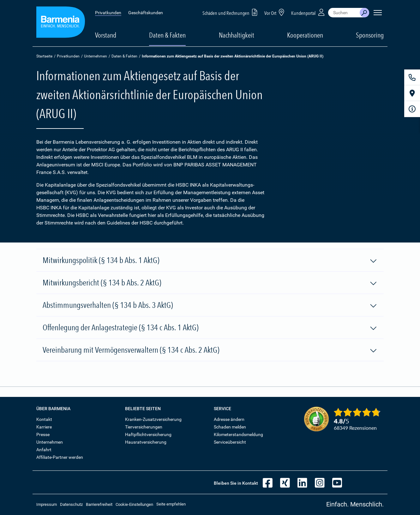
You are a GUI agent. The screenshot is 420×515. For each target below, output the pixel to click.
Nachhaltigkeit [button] (237, 35)
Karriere (44, 427)
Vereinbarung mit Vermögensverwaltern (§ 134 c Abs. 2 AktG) (210, 350)
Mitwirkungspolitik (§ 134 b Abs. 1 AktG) (210, 260)
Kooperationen (305, 35)
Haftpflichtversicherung (148, 434)
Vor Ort (275, 12)
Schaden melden (230, 427)
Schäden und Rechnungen (231, 12)
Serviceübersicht (230, 442)
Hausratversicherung (146, 442)
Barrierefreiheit (99, 504)
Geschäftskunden (146, 13)
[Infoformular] (412, 109)
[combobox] (344, 13)
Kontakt (44, 419)
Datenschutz (71, 504)
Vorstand (106, 35)
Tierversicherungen (144, 427)
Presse (43, 434)
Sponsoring (370, 35)
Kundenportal (309, 12)
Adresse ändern (229, 419)
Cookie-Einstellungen (134, 504)
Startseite (44, 56)
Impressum (47, 504)
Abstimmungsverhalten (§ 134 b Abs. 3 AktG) (210, 305)
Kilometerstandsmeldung (238, 434)
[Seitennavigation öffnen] (378, 13)
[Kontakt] (412, 77)
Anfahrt (44, 450)
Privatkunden (108, 13)
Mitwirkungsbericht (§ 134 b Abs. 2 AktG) (210, 283)
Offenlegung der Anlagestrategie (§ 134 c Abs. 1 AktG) (210, 328)
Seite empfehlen (171, 504)
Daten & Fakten (124, 56)
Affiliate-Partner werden (60, 457)
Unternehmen (96, 56)
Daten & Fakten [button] (167, 35)
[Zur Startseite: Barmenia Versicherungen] (61, 23)
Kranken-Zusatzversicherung (153, 419)
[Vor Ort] (412, 93)
